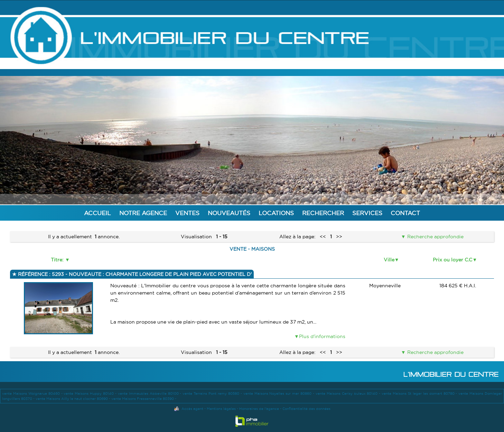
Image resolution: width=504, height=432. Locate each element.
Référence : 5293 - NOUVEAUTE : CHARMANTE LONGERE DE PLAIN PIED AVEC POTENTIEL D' (134, 274)
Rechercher (323, 213)
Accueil (97, 213)
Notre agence (143, 213)
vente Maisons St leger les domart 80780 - (420, 393)
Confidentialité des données (306, 409)
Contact (405, 213)
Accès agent (192, 409)
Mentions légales (221, 409)
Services (367, 213)
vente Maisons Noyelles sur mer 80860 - (279, 393)
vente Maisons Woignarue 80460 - (33, 393)
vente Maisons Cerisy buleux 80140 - (349, 393)
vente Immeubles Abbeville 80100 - (150, 393)
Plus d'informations (322, 336)
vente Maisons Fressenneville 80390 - (144, 399)
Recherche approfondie (435, 237)
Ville (389, 260)
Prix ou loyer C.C (452, 260)
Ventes (187, 213)
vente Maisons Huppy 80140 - (91, 393)
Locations (276, 213)
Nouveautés (229, 213)
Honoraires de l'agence (259, 409)
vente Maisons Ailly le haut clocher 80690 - (73, 399)
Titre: (58, 260)
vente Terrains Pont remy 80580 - (213, 393)
